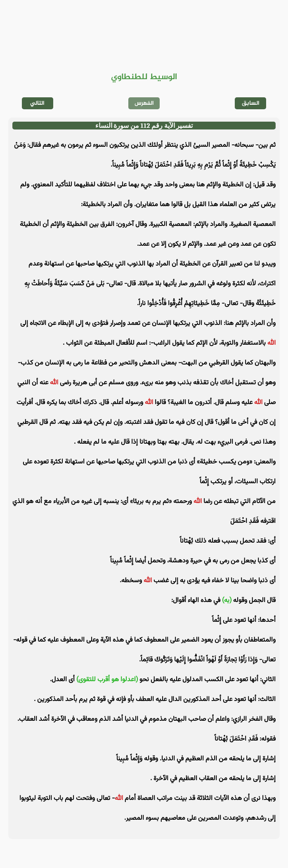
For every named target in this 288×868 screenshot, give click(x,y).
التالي (37, 103)
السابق (251, 103)
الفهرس (144, 103)
